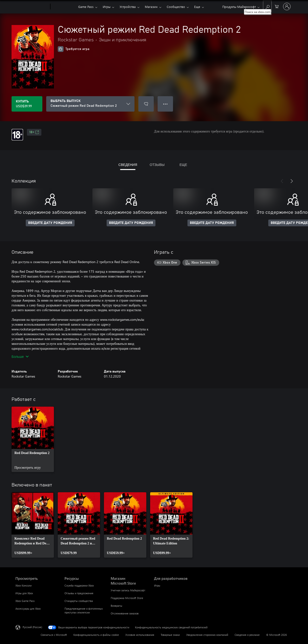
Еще (197, 7)
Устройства (128, 7)
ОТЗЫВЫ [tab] (157, 165)
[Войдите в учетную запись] (287, 6)
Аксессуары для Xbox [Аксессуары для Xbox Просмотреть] (28, 609)
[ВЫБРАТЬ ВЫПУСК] (90, 104)
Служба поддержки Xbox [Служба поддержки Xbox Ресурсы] (79, 585)
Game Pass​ (86, 7)
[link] (33, 439)
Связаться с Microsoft (54, 635)
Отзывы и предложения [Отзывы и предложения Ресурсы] (79, 593)
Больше (20, 357)
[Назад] (282, 181)
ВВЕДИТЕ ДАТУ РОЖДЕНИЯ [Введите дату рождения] (50, 223)
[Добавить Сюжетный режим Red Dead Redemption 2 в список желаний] (146, 104)
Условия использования (140, 635)
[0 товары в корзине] (277, 6)
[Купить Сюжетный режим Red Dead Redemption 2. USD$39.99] (27, 104)
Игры (107, 7)
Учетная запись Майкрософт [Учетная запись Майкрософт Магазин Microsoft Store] (128, 590)
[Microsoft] (32, 7)
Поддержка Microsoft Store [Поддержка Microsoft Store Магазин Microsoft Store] (127, 598)
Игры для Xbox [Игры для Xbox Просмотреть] (24, 593)
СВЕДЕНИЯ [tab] (128, 165)
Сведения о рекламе (247, 635)
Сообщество (176, 7)
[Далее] (292, 181)
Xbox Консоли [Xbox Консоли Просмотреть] (23, 585)
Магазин (151, 7)
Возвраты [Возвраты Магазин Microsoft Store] (116, 606)
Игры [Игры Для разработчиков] (157, 585)
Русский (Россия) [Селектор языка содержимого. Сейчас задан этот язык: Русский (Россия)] (32, 627)
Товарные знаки (170, 635)
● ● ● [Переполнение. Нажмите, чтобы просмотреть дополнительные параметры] (165, 104)
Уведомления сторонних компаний (207, 635)
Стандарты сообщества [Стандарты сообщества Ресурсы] (79, 601)
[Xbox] (64, 7)
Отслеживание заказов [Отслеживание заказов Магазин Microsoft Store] (125, 613)
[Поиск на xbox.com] (267, 6)
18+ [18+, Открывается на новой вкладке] (34, 132)
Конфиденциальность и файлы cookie (96, 635)
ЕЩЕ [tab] (183, 165)
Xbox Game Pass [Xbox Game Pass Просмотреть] (25, 601)
